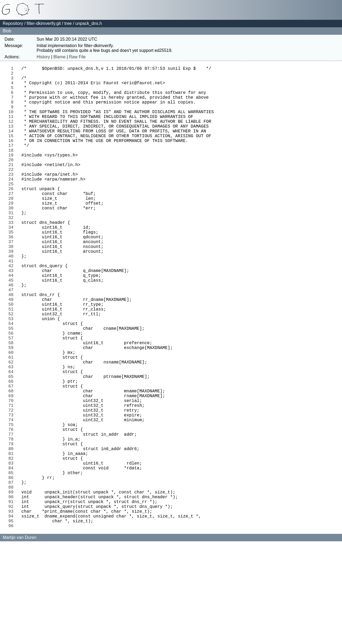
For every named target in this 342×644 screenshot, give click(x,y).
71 (12, 481)
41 (12, 305)
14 (12, 146)
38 (12, 287)
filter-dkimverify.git (44, 23)
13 (12, 140)
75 (12, 505)
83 (12, 552)
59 (12, 411)
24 (12, 205)
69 (12, 469)
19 (12, 175)
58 (12, 405)
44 (12, 322)
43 (12, 316)
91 (12, 599)
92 (12, 605)
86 (12, 569)
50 (12, 358)
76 (12, 511)
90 (12, 593)
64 (12, 440)
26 (12, 216)
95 (12, 622)
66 (12, 452)
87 (12, 575)
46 (12, 334)
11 (12, 128)
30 (12, 240)
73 (12, 493)
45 (12, 328)
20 (12, 181)
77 (12, 516)
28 (12, 228)
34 (12, 263)
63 (12, 434)
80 (12, 534)
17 (12, 163)
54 (12, 381)
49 (12, 352)
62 (12, 428)
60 (12, 416)
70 (12, 475)
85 (12, 563)
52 (12, 369)
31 (12, 246)
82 (12, 546)
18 (12, 169)
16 (12, 158)
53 (12, 375)
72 (12, 487)
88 (12, 581)
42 (12, 310)
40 (12, 299)
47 (12, 340)
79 (12, 528)
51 (12, 363)
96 (12, 628)
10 (12, 122)
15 (12, 152)
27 (12, 222)
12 (12, 134)
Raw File (77, 57)
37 (12, 281)
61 (12, 422)
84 (12, 558)
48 (12, 346)
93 (12, 611)
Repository (13, 23)
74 (12, 499)
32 (12, 252)
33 (12, 258)
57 (12, 399)
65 (12, 446)
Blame (59, 57)
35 (12, 269)
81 (12, 540)
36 (12, 275)
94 (12, 616)
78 (12, 522)
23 (12, 199)
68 (12, 463)
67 (12, 458)
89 (12, 587)
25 (12, 210)
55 (12, 387)
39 (12, 293)
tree (68, 23)
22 (12, 193)
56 (12, 393)
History (43, 57)
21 (12, 187)
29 (12, 234)
